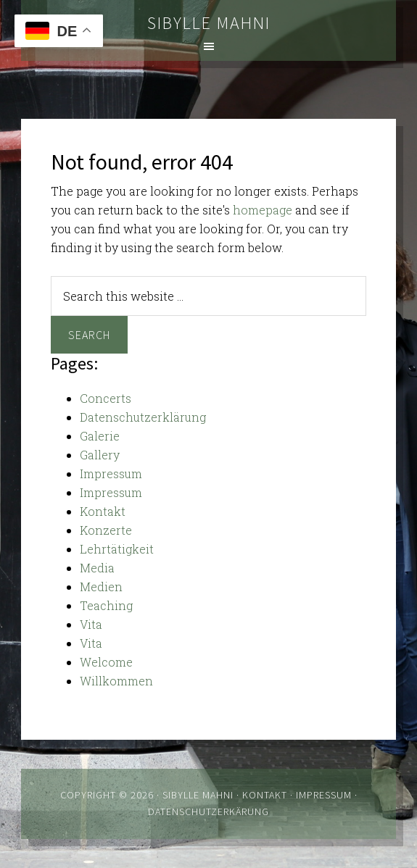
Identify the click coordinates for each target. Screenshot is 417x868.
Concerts (106, 398)
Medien (101, 587)
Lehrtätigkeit (117, 549)
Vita (91, 624)
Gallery (100, 455)
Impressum (111, 473)
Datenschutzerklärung (143, 417)
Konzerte (106, 530)
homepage (263, 210)
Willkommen (116, 681)
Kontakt (103, 511)
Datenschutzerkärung (208, 811)
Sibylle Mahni (209, 23)
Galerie (100, 436)
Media (97, 568)
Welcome (106, 662)
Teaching (106, 605)
